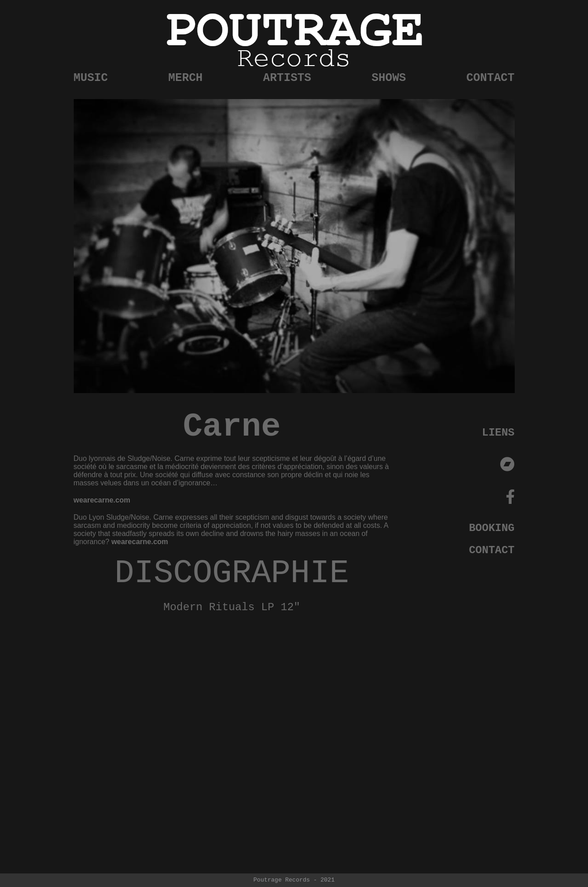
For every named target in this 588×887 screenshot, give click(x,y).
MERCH (185, 78)
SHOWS (389, 78)
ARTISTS (287, 78)
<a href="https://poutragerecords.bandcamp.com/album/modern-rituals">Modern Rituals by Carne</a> (232, 714)
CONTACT (490, 78)
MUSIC (91, 78)
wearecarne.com (102, 500)
